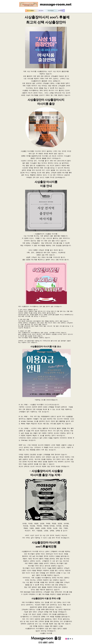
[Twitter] (70, 639)
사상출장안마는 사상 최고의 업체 (47, 165)
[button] (41, 11)
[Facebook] (68, 639)
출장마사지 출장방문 (41, 81)
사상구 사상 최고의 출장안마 (57, 71)
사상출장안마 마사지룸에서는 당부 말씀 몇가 (35, 306)
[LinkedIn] (72, 639)
